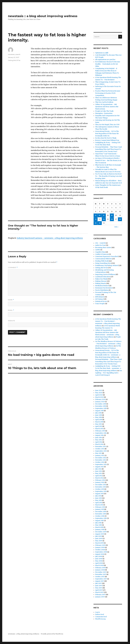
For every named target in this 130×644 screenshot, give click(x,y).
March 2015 (99, 429)
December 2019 (101, 404)
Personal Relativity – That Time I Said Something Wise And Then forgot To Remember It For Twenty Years (109, 149)
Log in (97, 612)
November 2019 (101, 406)
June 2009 (99, 539)
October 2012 (100, 462)
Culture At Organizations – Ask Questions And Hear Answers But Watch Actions (107, 107)
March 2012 (99, 478)
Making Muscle (101, 283)
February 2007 (100, 595)
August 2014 (99, 435)
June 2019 (99, 415)
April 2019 (99, 420)
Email (11, 310)
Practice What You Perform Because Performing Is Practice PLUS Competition (108, 93)
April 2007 (99, 590)
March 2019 (99, 422)
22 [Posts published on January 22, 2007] (96, 219)
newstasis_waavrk (14, 54)
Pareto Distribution (102, 290)
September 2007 (101, 579)
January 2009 (100, 547)
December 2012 (101, 458)
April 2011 (99, 503)
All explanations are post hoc (105, 60)
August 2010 (99, 521)
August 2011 (99, 494)
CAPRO (98, 250)
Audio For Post (100, 245)
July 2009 (99, 536)
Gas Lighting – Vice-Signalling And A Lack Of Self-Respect (109, 373)
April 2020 (99, 395)
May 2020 (99, 393)
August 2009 (100, 534)
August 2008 (100, 554)
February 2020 (100, 399)
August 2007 (100, 581)
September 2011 (101, 491)
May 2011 (98, 500)
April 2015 (99, 426)
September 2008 (101, 552)
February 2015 (100, 431)
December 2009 (101, 532)
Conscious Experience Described (107, 257)
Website (11, 321)
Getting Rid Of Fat (14, 60)
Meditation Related (102, 286)
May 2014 (99, 440)
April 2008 (99, 563)
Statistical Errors (101, 301)
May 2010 (99, 525)
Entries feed (100, 614)
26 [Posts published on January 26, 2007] (112, 219)
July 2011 (98, 496)
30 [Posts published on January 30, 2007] (100, 223)
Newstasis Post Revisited (104, 288)
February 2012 (100, 480)
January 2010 (100, 530)
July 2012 (98, 469)
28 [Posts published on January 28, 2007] (120, 219)
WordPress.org (100, 619)
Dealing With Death (102, 261)
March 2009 (99, 543)
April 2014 (99, 442)
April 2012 (99, 476)
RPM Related (100, 297)
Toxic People (100, 304)
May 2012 (99, 473)
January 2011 (100, 509)
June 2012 (99, 471)
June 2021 (99, 390)
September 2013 (101, 451)
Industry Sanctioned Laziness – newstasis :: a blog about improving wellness (50, 238)
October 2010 (100, 516)
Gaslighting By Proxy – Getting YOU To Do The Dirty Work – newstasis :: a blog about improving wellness (108, 368)
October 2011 (100, 489)
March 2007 (99, 592)
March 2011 (99, 505)
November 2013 (101, 447)
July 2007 (98, 583)
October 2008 (100, 550)
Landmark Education (103, 277)
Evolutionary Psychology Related (107, 265)
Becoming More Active (103, 248)
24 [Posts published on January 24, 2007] (104, 219)
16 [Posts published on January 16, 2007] (100, 215)
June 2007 (99, 586)
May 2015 (98, 424)
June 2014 (99, 438)
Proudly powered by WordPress (52, 634)
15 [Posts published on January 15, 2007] (96, 215)
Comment (13, 268)
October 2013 (100, 449)
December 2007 (101, 572)
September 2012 (101, 464)
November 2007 (101, 574)
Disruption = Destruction (104, 113)
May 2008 (99, 561)
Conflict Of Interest (102, 254)
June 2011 (98, 498)
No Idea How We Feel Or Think (106, 138)
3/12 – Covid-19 (100, 243)
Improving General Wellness (105, 274)
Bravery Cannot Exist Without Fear (107, 140)
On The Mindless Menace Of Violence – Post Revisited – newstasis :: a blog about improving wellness (108, 344)
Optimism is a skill (102, 53)
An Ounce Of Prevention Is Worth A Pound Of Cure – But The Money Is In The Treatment (108, 160)
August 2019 (99, 411)
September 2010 (101, 518)
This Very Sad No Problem (104, 102)
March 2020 (99, 397)
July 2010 (98, 523)
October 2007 (100, 577)
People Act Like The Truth (104, 111)
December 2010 (101, 512)
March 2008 (99, 565)
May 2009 (99, 541)
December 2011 (101, 485)
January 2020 (100, 402)
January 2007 (100, 597)
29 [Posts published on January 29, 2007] (96, 223)
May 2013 (99, 453)
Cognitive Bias (100, 252)
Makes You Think (101, 279)
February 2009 (100, 545)
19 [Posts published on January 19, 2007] (112, 215)
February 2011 (100, 507)
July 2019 (98, 413)
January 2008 (100, 570)
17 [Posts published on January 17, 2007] (104, 215)
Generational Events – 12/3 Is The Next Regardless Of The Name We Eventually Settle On (107, 134)
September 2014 (101, 433)
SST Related (99, 299)
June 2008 (99, 559)
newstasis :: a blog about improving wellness (43, 16)
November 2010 (101, 514)
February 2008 (100, 568)
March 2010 (99, 527)
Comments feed (101, 617)
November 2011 (100, 487)
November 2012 (101, 460)
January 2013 (100, 456)
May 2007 (99, 588)
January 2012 (100, 482)
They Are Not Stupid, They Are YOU (107, 125)
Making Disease (101, 281)
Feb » (116, 227)
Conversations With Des (104, 259)
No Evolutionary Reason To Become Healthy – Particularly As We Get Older (108, 64)
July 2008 (99, 556)
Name (11, 300)
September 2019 (101, 408)
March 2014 (99, 444)
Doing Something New (103, 263)
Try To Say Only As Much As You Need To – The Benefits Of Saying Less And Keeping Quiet (109, 176)
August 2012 (99, 467)
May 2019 (98, 417)
